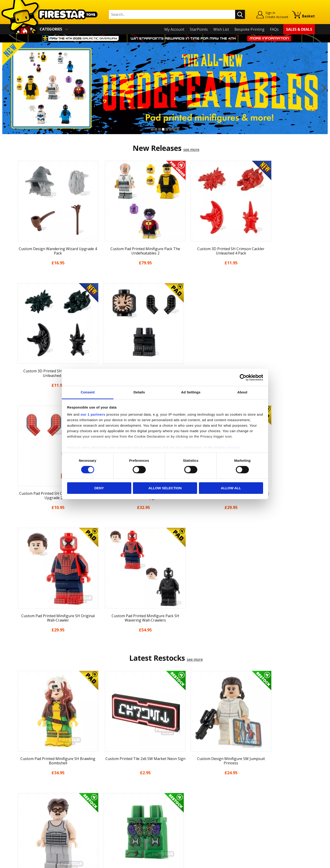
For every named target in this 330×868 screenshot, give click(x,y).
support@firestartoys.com (113, 790)
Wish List (221, 29)
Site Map (23, 833)
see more (191, 149)
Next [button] (324, 88)
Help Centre (100, 775)
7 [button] (174, 129)
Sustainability (27, 827)
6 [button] (170, 129)
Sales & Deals (299, 29)
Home (20, 767)
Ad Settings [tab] (191, 392)
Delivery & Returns (31, 800)
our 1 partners (93, 414)
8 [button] (178, 129)
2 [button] (156, 129)
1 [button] (152, 129)
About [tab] (242, 392)
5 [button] (167, 129)
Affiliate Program (105, 824)
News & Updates (29, 787)
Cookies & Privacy (30, 814)
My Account (174, 29)
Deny (99, 488)
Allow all (231, 488)
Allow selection (165, 488)
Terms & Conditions (32, 807)
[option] (165, 88)
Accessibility (25, 820)
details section (227, 447)
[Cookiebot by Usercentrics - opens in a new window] (243, 377)
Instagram (201, 785)
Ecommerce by (298, 863)
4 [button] (163, 129)
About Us (23, 781)
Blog (19, 794)
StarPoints (199, 29)
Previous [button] (6, 88)
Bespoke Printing (249, 29)
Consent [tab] (88, 392)
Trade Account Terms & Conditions (120, 817)
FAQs (274, 29)
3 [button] (159, 129)
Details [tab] (139, 392)
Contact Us (99, 767)
